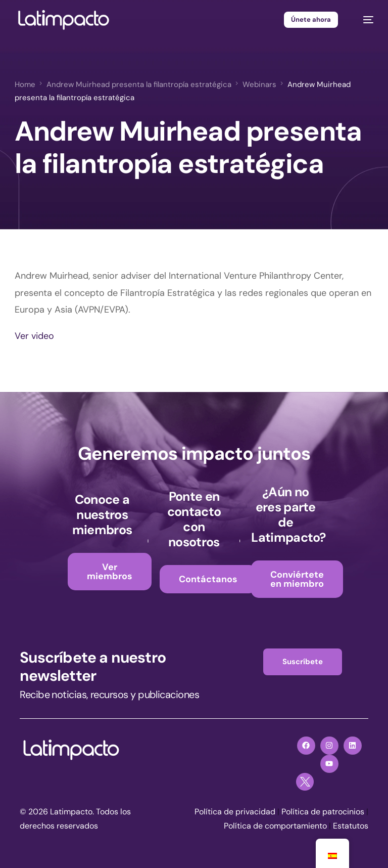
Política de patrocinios (323, 812)
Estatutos (351, 826)
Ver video (34, 336)
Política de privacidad (235, 812)
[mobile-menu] (363, 20)
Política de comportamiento (275, 826)
